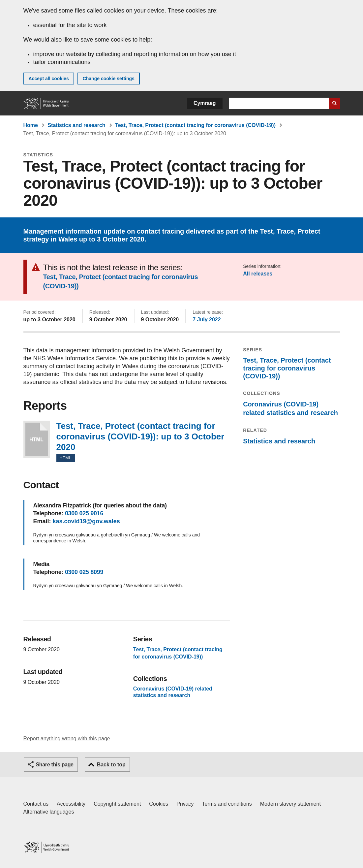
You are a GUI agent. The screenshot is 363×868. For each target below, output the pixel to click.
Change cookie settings (109, 79)
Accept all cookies (49, 79)
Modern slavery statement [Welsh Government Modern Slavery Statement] (290, 804)
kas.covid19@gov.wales (86, 521)
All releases (258, 274)
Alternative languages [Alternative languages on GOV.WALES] (49, 812)
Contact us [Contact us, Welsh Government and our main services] (36, 804)
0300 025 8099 (84, 572)
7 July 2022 (207, 320)
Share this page (55, 765)
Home (31, 125)
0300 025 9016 (84, 513)
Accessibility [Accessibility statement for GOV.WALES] (71, 804)
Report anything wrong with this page (67, 739)
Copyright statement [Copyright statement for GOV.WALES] (117, 804)
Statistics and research (76, 125)
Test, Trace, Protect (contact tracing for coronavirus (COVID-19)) (195, 125)
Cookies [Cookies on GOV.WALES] (159, 804)
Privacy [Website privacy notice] (185, 804)
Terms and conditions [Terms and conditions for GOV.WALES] (227, 804)
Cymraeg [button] (205, 103)
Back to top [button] (111, 765)
